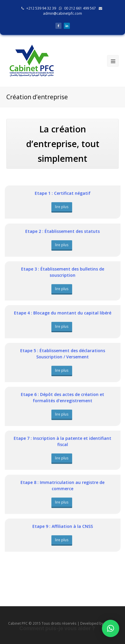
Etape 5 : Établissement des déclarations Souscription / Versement (63, 354)
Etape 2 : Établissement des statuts (63, 232)
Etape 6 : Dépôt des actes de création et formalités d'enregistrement (62, 398)
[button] (111, 628)
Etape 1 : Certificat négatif (62, 194)
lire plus (62, 207)
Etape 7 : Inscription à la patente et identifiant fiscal (62, 442)
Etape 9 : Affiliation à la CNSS (62, 527)
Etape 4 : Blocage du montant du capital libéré (62, 313)
